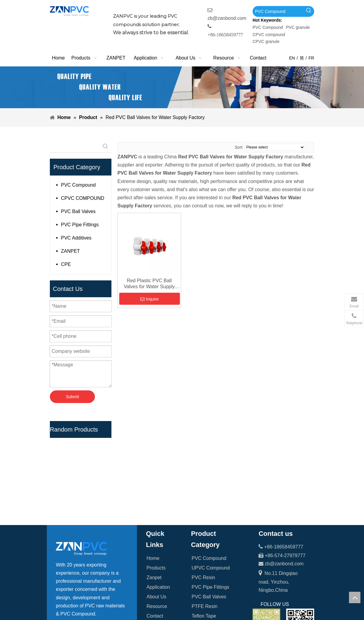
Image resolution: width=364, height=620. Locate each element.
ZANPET (70, 251)
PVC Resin (203, 483)
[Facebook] (61, 579)
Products (156, 473)
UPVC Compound (211, 473)
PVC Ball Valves (78, 211)
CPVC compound (269, 35)
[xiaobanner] (182, 87)
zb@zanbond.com (227, 18)
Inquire (149, 299)
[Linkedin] (73, 579)
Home (153, 463)
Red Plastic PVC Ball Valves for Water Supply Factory (149, 284)
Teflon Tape (204, 521)
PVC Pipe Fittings (80, 225)
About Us (156, 502)
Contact (155, 521)
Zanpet (154, 483)
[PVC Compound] (278, 11)
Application (158, 492)
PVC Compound (268, 27)
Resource (157, 511)
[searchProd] (75, 146)
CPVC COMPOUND (83, 198)
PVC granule (298, 27)
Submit (72, 397)
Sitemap (155, 531)
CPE (66, 264)
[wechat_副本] (267, 528)
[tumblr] (98, 579)
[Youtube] (86, 579)
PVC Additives (76, 238)
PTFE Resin (205, 511)
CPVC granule (266, 41)
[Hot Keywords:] (309, 11)
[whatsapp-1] (300, 528)
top (355, 597)
